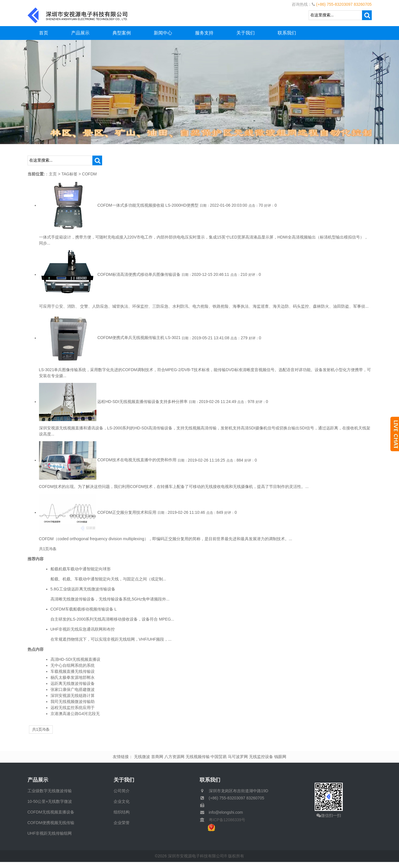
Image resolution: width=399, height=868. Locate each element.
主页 (53, 174)
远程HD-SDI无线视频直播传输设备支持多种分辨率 (142, 402)
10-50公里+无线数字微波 (50, 801)
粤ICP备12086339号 (225, 820)
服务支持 (204, 33)
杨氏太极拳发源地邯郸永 (73, 677)
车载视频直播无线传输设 (73, 671)
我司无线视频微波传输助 (73, 702)
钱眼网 (280, 757)
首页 (44, 33)
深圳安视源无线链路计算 (73, 695)
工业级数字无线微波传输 (50, 791)
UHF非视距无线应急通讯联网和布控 (83, 629)
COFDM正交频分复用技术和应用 (127, 512)
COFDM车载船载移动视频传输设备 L (84, 609)
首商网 (157, 757)
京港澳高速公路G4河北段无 (75, 714)
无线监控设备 (261, 757)
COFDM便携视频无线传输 (51, 823)
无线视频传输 (198, 757)
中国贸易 (219, 757)
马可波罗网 (238, 757)
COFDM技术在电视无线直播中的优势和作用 (137, 460)
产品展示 (80, 33)
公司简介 (122, 791)
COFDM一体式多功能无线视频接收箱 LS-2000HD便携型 (148, 205)
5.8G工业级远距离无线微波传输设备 (83, 589)
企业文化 (122, 801)
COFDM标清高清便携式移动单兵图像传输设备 (139, 274)
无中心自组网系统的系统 (73, 665)
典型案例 (122, 33)
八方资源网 (174, 757)
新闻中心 (163, 33)
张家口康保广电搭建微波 (73, 689)
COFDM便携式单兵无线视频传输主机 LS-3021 (139, 338)
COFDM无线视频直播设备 (51, 812)
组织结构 (122, 812)
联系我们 (287, 33)
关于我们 (246, 33)
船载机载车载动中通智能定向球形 (81, 569)
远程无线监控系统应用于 (73, 708)
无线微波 (142, 757)
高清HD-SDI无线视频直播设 (75, 659)
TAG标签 (69, 174)
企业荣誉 (122, 823)
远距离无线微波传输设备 (73, 683)
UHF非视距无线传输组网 (50, 833)
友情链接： (123, 757)
